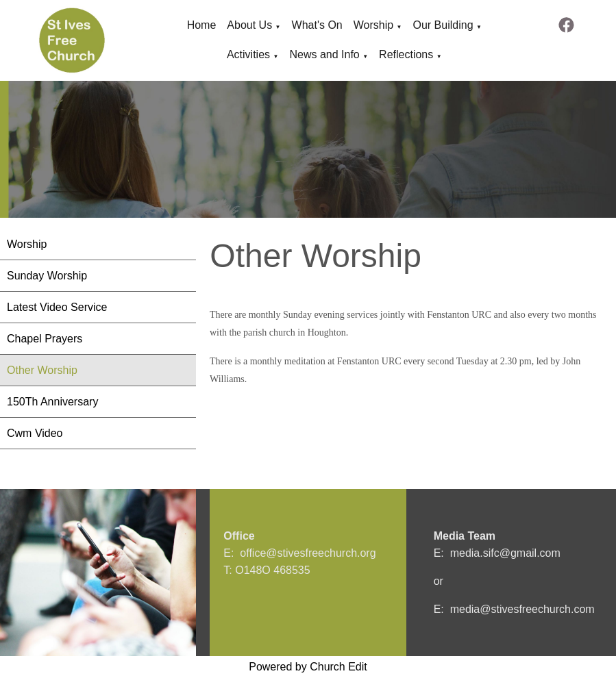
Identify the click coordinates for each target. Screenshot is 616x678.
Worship (373, 25)
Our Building (443, 25)
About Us (249, 25)
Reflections (406, 54)
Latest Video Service (57, 307)
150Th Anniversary (52, 402)
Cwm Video (35, 433)
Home (202, 25)
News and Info (324, 54)
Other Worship (42, 370)
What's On (317, 25)
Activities (248, 54)
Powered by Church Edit (308, 667)
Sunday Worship (47, 276)
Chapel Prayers (45, 339)
